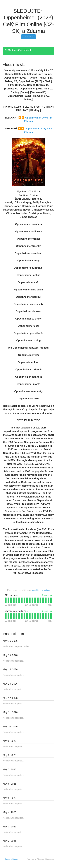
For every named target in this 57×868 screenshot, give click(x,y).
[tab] (5, 600)
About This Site (14, 65)
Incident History (10, 859)
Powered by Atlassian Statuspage (41, 859)
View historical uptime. (41, 590)
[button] (29, 37)
